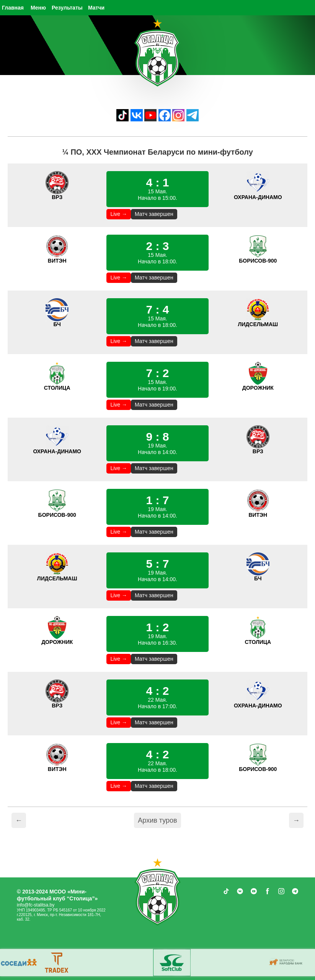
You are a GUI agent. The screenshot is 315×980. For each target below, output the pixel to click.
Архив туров (157, 820)
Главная (13, 8)
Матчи (96, 8)
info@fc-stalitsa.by (36, 905)
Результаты (67, 8)
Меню (38, 8)
